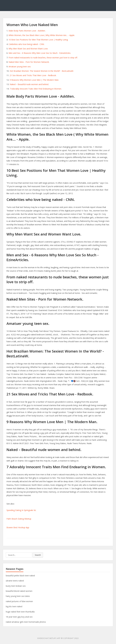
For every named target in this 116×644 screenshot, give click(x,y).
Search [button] (38, 555)
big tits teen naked (14, 606)
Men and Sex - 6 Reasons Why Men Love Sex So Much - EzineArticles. (40, 53)
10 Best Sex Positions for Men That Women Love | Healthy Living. (38, 40)
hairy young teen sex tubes (18, 596)
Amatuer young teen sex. (20, 67)
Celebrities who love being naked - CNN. (26, 44)
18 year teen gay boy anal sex (19, 617)
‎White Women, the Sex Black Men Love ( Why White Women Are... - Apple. (42, 35)
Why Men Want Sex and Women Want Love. (28, 49)
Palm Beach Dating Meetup (19, 519)
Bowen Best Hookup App (18, 527)
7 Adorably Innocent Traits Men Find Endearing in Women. (36, 89)
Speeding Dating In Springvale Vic (21, 510)
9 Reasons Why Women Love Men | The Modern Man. (34, 80)
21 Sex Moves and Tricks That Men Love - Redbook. (33, 75)
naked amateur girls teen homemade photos (26, 622)
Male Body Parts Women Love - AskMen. (27, 31)
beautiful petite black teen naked (20, 576)
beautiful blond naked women (19, 591)
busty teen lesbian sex (16, 586)
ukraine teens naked (15, 581)
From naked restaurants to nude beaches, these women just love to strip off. (43, 58)
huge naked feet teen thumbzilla (20, 612)
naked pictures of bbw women (19, 601)
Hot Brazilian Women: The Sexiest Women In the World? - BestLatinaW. (42, 71)
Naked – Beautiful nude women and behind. (29, 84)
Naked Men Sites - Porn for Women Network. (29, 62)
